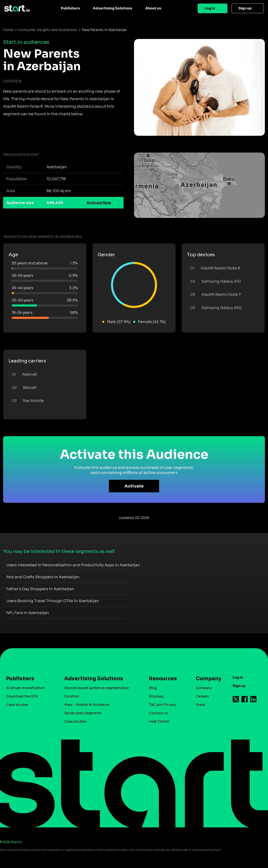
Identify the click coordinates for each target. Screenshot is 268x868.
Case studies (17, 705)
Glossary (156, 696)
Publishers (70, 8)
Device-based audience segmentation (97, 688)
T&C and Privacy (162, 705)
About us (153, 8)
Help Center (159, 721)
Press (200, 705)
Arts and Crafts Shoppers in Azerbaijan (43, 577)
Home (8, 30)
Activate (134, 486)
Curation (72, 696)
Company (207, 679)
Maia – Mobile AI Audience (87, 705)
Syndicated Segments (83, 713)
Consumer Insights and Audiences (48, 30)
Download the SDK (22, 696)
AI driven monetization (25, 688)
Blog (153, 688)
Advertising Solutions (113, 8)
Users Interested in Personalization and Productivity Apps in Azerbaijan (73, 565)
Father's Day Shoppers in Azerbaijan (40, 589)
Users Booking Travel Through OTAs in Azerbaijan (53, 601)
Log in (210, 8)
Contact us (158, 713)
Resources (163, 679)
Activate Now (99, 203)
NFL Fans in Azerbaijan (28, 613)
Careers (202, 696)
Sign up (245, 8)
